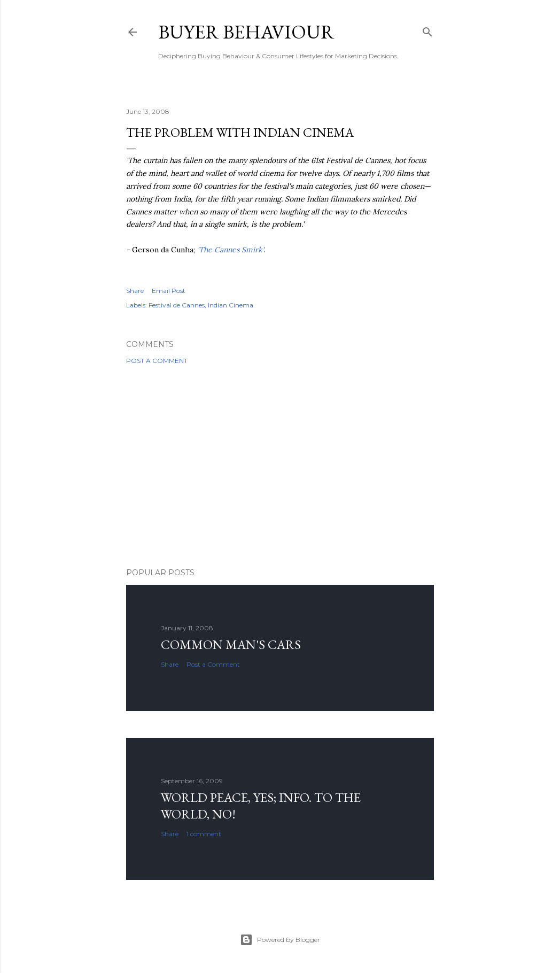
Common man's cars (231, 644)
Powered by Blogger (280, 940)
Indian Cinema (231, 305)
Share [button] (135, 291)
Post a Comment (157, 361)
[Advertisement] (280, 466)
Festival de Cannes (177, 305)
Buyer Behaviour (246, 32)
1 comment (204, 834)
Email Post (169, 291)
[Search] (427, 30)
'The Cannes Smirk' (231, 250)
